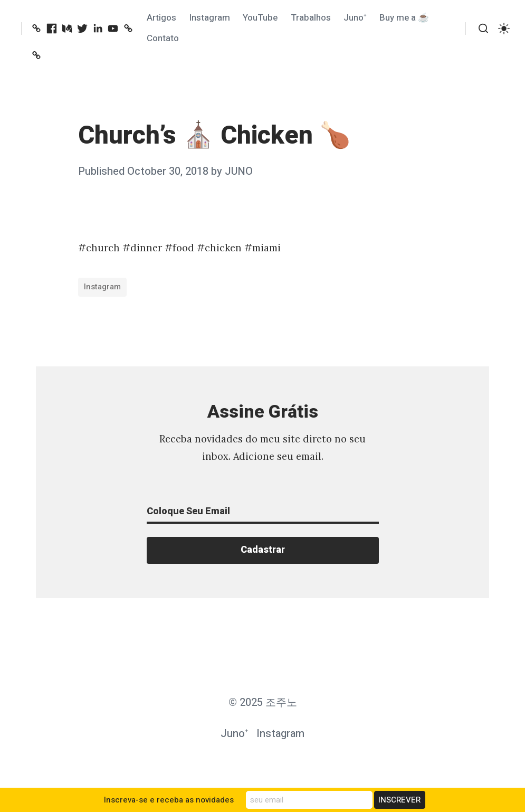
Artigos (161, 18)
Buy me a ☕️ (404, 18)
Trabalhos (311, 18)
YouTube (260, 18)
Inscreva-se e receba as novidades (169, 800)
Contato (163, 38)
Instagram (210, 18)
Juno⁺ (355, 18)
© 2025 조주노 (263, 702)
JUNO (239, 171)
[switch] (504, 28)
